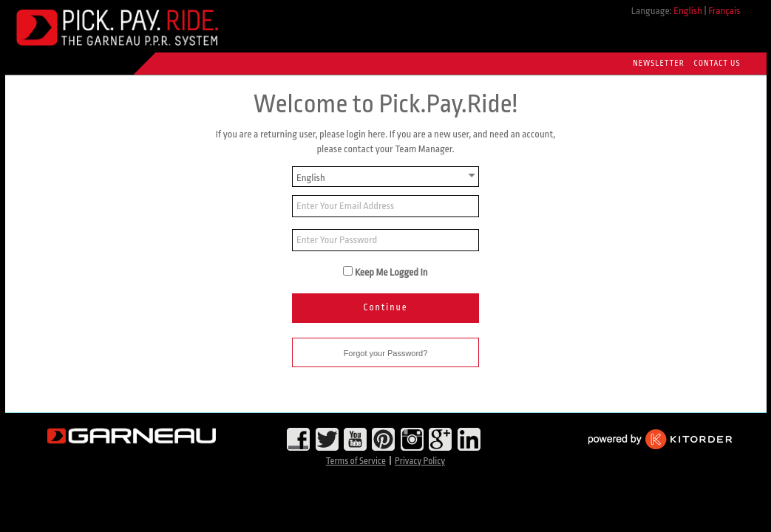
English (688, 11)
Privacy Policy (420, 461)
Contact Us (717, 64)
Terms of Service (356, 461)
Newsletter (658, 64)
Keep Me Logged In (391, 272)
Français (724, 11)
